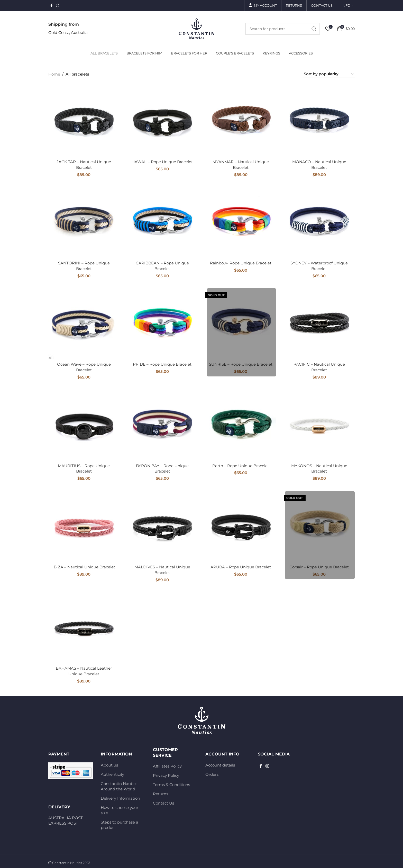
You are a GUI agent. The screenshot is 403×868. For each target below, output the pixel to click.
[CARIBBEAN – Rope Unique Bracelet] (162, 222)
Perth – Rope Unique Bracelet (241, 464)
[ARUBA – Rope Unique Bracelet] (241, 525)
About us (109, 762)
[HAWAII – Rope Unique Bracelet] (162, 121)
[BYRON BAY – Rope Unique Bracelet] (162, 424)
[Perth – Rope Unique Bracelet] (241, 424)
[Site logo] (197, 28)
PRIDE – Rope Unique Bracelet (162, 363)
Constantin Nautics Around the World (119, 783)
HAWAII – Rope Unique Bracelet (162, 162)
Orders (212, 772)
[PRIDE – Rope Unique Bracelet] (162, 323)
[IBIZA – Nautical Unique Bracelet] (84, 525)
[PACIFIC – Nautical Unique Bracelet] (319, 323)
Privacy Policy (166, 773)
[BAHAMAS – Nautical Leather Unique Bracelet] (84, 626)
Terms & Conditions (171, 782)
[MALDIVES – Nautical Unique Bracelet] (162, 525)
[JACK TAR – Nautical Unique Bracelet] (84, 121)
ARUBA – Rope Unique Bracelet (241, 565)
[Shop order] (329, 74)
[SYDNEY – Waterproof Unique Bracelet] (319, 222)
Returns (161, 791)
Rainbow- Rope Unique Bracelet (241, 262)
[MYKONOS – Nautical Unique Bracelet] (319, 424)
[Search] (283, 29)
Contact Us (163, 801)
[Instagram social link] (58, 6)
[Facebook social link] (51, 6)
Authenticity (112, 772)
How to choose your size (120, 807)
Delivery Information (120, 795)
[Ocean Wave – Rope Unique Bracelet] (84, 323)
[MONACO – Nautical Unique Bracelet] (319, 121)
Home (54, 74)
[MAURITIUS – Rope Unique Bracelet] (84, 424)
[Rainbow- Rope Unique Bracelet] (241, 222)
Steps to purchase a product (120, 822)
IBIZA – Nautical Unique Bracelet (84, 565)
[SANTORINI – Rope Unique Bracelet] (84, 222)
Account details (220, 762)
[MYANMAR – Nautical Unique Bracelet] (241, 121)
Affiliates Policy (167, 764)
